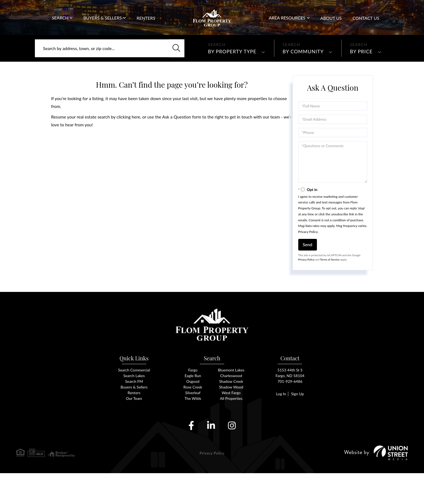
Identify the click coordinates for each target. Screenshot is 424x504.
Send (308, 269)
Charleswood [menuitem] (231, 405)
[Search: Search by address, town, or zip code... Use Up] (110, 73)
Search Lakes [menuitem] (134, 405)
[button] (174, 73)
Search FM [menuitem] (134, 411)
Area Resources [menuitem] (287, 24)
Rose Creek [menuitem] (193, 417)
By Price (361, 76)
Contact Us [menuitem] (366, 24)
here (136, 141)
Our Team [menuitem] (134, 429)
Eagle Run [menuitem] (193, 405)
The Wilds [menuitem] (193, 429)
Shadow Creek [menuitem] (231, 411)
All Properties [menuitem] (231, 429)
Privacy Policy (308, 256)
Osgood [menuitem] (193, 411)
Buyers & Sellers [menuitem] (102, 24)
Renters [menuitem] (146, 24)
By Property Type (232, 76)
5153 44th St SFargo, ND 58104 (290, 402)
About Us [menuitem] (331, 24)
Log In (280, 424)
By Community (303, 76)
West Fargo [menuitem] (231, 423)
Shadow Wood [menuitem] (231, 417)
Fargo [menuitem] (193, 399)
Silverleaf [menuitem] (193, 423)
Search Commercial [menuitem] (134, 399)
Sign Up (298, 424)
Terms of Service (330, 284)
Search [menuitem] (60, 24)
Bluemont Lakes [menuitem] (231, 399)
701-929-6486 (402, 13)
